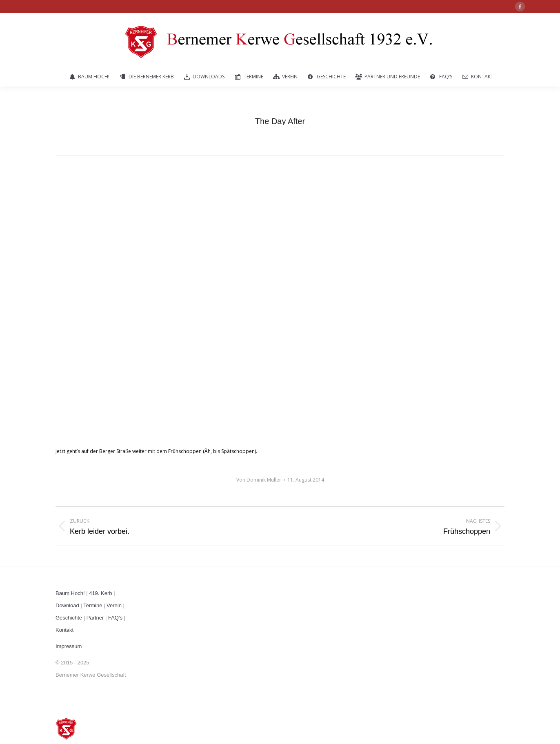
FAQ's (115, 618)
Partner (95, 618)
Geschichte (69, 618)
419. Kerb (100, 593)
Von (259, 480)
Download (67, 605)
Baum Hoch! (70, 593)
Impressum (69, 646)
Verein (114, 605)
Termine (93, 605)
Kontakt (64, 630)
